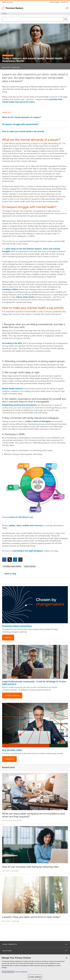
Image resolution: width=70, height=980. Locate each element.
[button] (35, 944)
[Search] (66, 19)
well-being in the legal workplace (28, 551)
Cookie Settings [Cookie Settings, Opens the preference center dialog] (35, 977)
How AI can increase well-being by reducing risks (30, 867)
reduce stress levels (25, 297)
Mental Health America (12, 389)
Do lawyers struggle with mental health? (21, 124)
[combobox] (35, 19)
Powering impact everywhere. (17, 626)
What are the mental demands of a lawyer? (22, 117)
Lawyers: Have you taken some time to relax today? (31, 917)
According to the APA (12, 343)
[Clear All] (61, 19)
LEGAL (5, 14)
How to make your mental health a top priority (23, 131)
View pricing (9, 759)
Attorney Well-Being (8, 55)
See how (8, 638)
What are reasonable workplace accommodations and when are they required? (33, 815)
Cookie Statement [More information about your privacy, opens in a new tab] (8, 972)
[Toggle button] (67, 8)
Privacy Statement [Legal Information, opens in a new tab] (21, 972)
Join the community (12, 695)
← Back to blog (9, 574)
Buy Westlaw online (12, 750)
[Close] (67, 958)
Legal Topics (30, 566)
